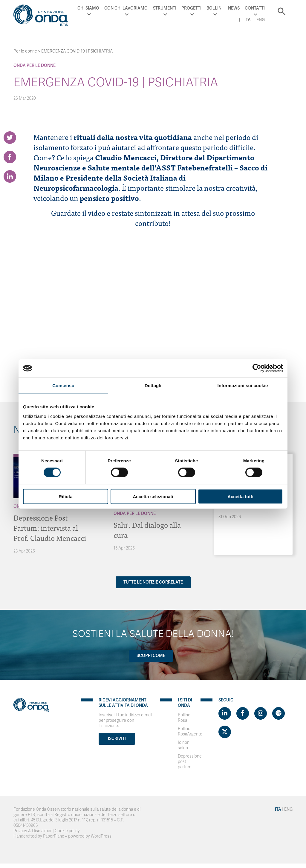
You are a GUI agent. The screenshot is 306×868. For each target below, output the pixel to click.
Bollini (215, 8)
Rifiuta (66, 496)
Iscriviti (117, 739)
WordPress (101, 836)
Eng (261, 20)
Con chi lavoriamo (126, 8)
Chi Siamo (88, 8)
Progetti (191, 8)
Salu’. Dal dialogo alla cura (147, 530)
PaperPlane (54, 836)
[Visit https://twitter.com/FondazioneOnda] (225, 732)
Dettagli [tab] (153, 385)
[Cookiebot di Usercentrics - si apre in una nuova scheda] (257, 368)
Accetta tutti (240, 496)
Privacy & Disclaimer (33, 831)
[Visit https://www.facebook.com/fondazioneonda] (243, 713)
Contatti (255, 8)
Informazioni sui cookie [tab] (243, 385)
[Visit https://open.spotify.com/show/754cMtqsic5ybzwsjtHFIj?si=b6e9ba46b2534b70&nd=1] (279, 713)
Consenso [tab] (63, 385)
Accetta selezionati (153, 496)
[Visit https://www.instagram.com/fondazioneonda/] (261, 713)
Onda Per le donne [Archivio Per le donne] (35, 66)
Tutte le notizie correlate (153, 582)
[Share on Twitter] (10, 138)
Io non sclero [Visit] (184, 745)
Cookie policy (67, 831)
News (234, 8)
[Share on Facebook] (10, 157)
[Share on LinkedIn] (10, 176)
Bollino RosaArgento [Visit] (190, 731)
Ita (248, 20)
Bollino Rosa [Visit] (184, 718)
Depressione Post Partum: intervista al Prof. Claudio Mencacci (50, 528)
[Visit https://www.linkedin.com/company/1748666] (225, 713)
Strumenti (165, 8)
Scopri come (151, 656)
